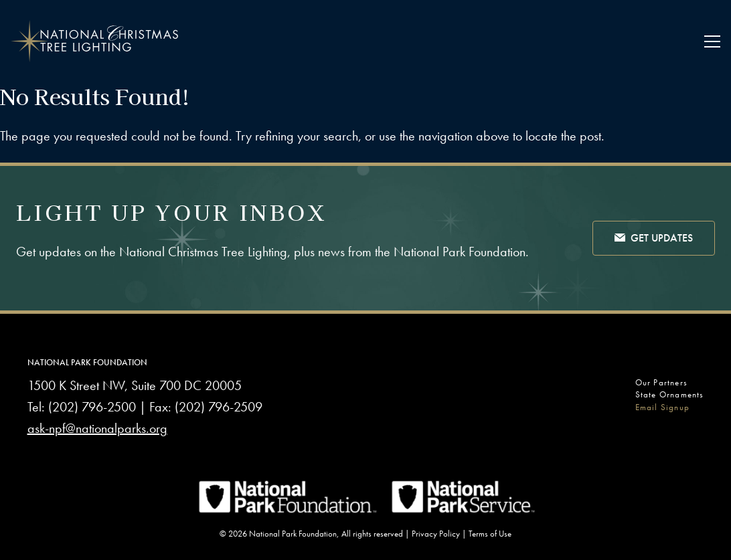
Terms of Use (490, 534)
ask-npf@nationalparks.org (97, 428)
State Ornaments (670, 394)
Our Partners (661, 382)
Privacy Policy (436, 534)
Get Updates (654, 239)
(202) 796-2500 (92, 407)
